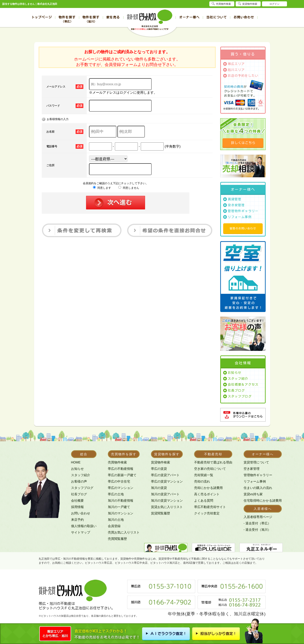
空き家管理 (236, 205)
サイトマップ (81, 532)
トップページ (42, 17)
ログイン (274, 4)
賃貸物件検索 (161, 462)
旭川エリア (236, 70)
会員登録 (114, 526)
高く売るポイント (207, 494)
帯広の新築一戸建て (122, 475)
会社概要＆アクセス (243, 385)
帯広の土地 (116, 494)
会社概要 (77, 501)
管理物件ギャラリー (243, 211)
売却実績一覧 (204, 475)
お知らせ (235, 373)
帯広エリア (236, 64)
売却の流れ (202, 481)
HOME (76, 462)
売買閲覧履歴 (117, 539)
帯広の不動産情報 (121, 469)
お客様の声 (79, 481)
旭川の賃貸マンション (167, 501)
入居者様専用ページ (258, 517)
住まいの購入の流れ (258, 488)
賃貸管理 (235, 199)
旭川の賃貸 (159, 488)
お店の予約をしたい (243, 76)
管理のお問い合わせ (243, 228)
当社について (217, 17)
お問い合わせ (244, 17)
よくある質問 (204, 501)
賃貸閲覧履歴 (161, 513)
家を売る (113, 17)
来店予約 (77, 520)
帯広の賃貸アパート (165, 475)
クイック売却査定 (207, 513)
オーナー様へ (189, 17)
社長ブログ (236, 390)
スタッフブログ (240, 396)
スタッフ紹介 (238, 379)
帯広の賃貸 (159, 469)
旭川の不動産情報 (121, 501)
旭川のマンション (121, 513)
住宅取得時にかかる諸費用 (263, 501)
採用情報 (77, 507)
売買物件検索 (117, 462)
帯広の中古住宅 (119, 481)
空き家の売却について (210, 469)
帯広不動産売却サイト (210, 507)
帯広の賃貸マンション (167, 481)
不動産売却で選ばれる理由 (213, 462)
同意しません (129, 188)
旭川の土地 (116, 520)
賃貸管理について (256, 462)
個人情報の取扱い (84, 526)
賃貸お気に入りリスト (167, 507)
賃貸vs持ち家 (253, 494)
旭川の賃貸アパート (165, 494)
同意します (102, 188)
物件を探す (67, 19)
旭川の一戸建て (119, 507)
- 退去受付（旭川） (257, 530)
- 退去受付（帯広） (257, 523)
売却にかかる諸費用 (208, 488)
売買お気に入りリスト (124, 532)
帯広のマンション (121, 488)
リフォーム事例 (240, 217)
